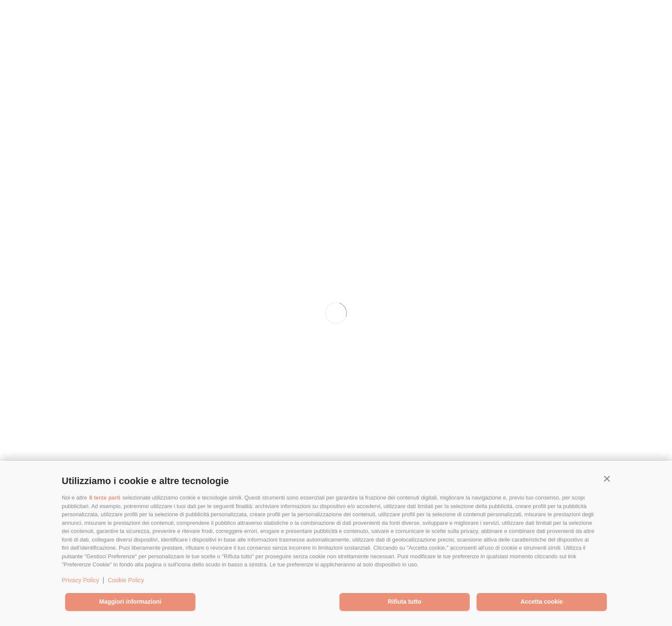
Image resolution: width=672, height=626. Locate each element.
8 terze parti (105, 498)
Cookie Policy (126, 580)
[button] (607, 479)
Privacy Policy (80, 580)
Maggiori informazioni (130, 602)
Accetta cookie (542, 602)
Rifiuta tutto (405, 602)
